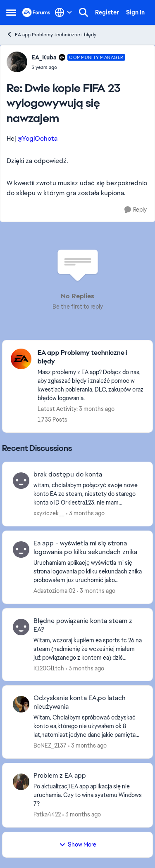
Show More (78, 844)
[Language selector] (63, 12)
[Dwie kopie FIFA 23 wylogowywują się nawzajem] (78, 67)
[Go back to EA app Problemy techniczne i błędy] (91, 357)
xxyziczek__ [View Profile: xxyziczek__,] (49, 513)
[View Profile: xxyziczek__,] (21, 481)
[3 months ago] (85, 513)
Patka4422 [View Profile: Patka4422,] (47, 814)
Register (107, 12)
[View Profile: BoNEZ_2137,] (21, 704)
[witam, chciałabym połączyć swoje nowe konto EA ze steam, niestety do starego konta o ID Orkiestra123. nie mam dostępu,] (88, 494)
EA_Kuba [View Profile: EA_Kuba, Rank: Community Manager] (44, 57)
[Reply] (136, 210)
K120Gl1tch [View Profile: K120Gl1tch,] (49, 668)
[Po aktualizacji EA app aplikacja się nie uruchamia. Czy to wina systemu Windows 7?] (88, 795)
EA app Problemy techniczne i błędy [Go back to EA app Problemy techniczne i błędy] (51, 34)
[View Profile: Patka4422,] (21, 782)
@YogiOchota (37, 138)
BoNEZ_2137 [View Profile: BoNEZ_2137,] (50, 745)
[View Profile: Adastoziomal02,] (21, 550)
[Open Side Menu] (11, 12)
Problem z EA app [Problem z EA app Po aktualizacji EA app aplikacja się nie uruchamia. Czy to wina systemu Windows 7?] (60, 776)
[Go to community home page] (36, 12)
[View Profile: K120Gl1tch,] (21, 627)
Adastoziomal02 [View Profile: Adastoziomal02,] (54, 591)
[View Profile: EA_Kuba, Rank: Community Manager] (17, 62)
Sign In (135, 12)
